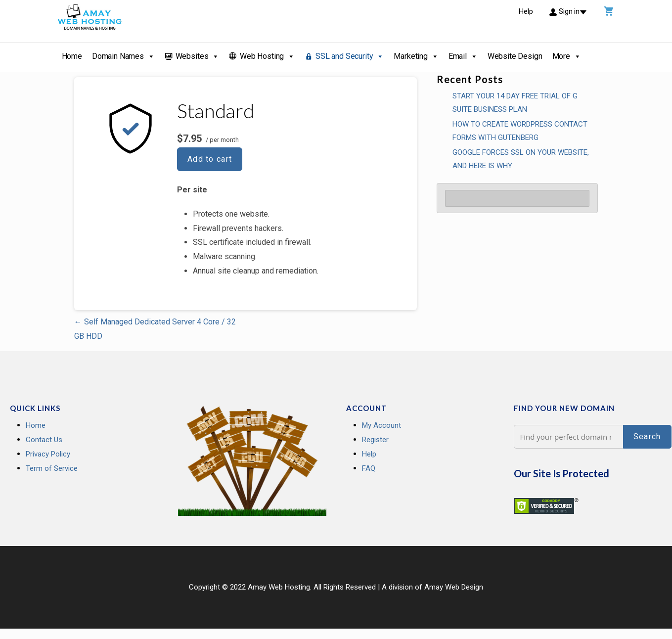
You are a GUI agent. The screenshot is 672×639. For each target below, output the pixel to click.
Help (369, 454)
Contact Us (44, 440)
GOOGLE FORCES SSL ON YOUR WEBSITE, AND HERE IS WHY (521, 159)
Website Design (515, 56)
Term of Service (52, 468)
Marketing (416, 56)
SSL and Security (350, 56)
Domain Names (123, 56)
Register (375, 440)
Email (463, 56)
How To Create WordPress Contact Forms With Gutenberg (520, 131)
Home (72, 56)
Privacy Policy (48, 454)
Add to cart (210, 159)
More (567, 56)
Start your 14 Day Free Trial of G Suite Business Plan (515, 103)
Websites (198, 56)
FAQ (369, 468)
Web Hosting (267, 56)
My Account (381, 425)
